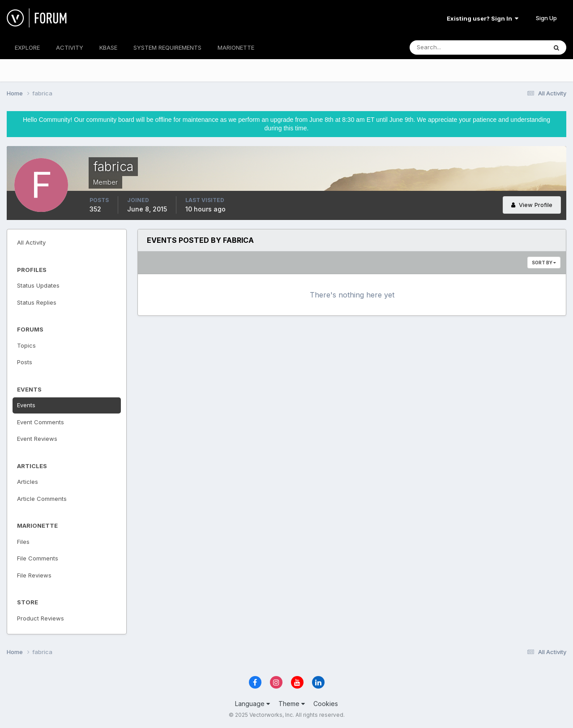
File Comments (38, 558)
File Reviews (34, 575)
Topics (26, 345)
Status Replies (37, 302)
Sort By (544, 263)
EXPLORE (27, 47)
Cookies (326, 704)
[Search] (449, 47)
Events (26, 405)
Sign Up (546, 18)
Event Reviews (37, 439)
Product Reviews (41, 618)
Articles (28, 482)
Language (252, 704)
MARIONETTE (236, 47)
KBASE (108, 47)
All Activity (31, 242)
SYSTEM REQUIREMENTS (167, 47)
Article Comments (42, 499)
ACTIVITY (70, 47)
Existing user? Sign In (483, 18)
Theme (292, 704)
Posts (25, 362)
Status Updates (38, 285)
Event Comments (41, 422)
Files (23, 542)
